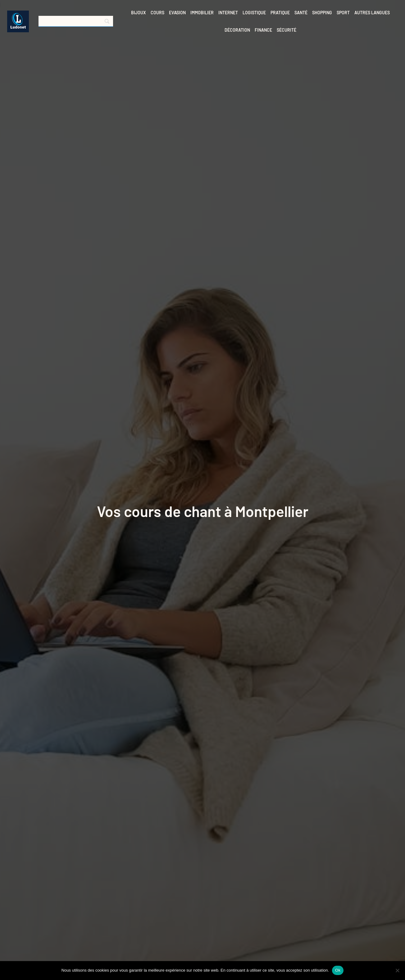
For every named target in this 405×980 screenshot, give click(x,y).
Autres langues (372, 13)
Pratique (280, 13)
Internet (228, 13)
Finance (263, 30)
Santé (301, 13)
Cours (157, 13)
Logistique (254, 13)
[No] (397, 970)
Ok (338, 970)
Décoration (237, 30)
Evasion (177, 13)
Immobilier (202, 13)
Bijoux (139, 13)
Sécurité (287, 30)
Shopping (322, 13)
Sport (343, 13)
